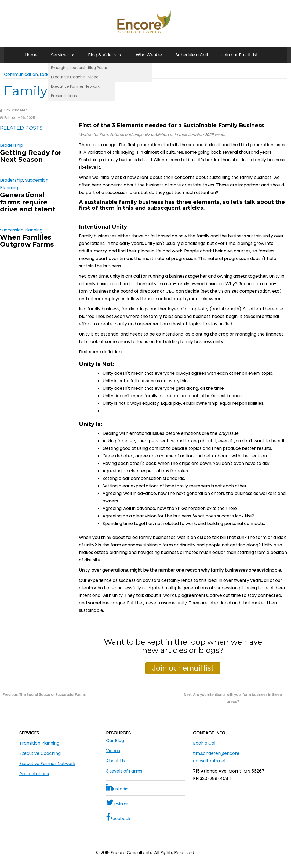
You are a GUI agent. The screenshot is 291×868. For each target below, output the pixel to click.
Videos (113, 751)
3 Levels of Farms (124, 771)
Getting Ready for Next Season (31, 156)
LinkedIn (117, 787)
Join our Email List (240, 55)
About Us (116, 761)
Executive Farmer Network (47, 764)
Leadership (51, 74)
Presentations (34, 774)
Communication (21, 74)
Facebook (118, 817)
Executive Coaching (40, 753)
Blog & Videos (105, 55)
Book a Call (205, 743)
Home (31, 55)
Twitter (117, 802)
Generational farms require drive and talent (28, 202)
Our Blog (115, 740)
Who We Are (149, 55)
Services (63, 55)
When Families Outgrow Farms (27, 241)
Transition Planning (39, 743)
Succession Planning (86, 74)
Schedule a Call (192, 55)
